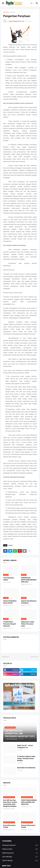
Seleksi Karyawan (20, 853)
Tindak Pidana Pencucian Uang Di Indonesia (10, 624)
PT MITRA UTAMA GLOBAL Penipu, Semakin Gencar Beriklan (26, 759)
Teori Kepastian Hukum (9, 579)
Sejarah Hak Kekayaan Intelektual (29, 602)
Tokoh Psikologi (20, 861)
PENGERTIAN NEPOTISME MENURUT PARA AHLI (29, 580)
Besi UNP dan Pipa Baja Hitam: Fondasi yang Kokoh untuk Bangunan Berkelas (10, 803)
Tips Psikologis (20, 857)
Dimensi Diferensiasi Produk (28, 826)
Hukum (13, 12)
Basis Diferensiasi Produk (9, 826)
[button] (3, 3)
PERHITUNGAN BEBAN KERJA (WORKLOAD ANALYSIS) (29, 802)
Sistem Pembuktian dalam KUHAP (10, 602)
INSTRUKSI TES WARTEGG (26, 768)
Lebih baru (6, 657)
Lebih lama (34, 657)
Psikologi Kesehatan (20, 845)
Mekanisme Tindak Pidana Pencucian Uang (28, 624)
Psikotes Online (20, 849)
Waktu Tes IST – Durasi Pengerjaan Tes (25, 746)
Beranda (6, 12)
